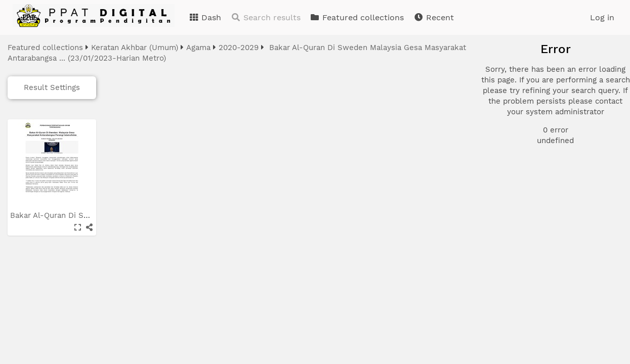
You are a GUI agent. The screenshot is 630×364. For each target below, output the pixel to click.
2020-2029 (239, 48)
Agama (198, 48)
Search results (266, 17)
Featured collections (357, 17)
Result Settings (52, 87)
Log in (602, 17)
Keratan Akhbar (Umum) (135, 48)
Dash (205, 17)
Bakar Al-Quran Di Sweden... (64, 215)
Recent (434, 17)
